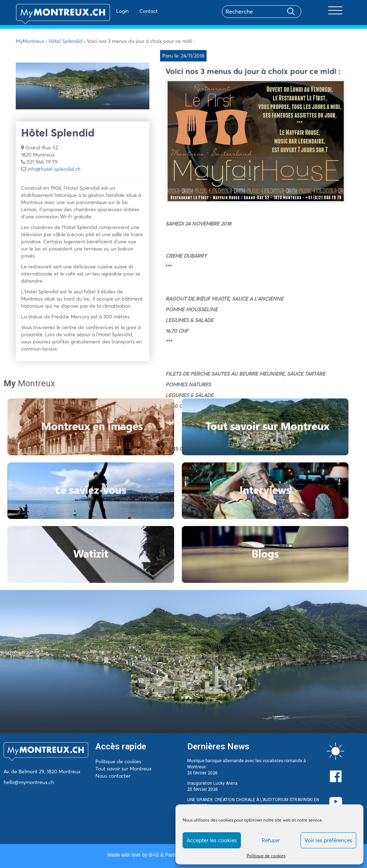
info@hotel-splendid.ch (54, 169)
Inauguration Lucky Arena (212, 783)
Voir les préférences (328, 840)
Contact (129, 11)
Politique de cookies (266, 856)
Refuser (271, 840)
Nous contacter (113, 776)
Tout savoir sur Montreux (123, 769)
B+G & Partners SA (170, 855)
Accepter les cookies (212, 840)
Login (103, 11)
